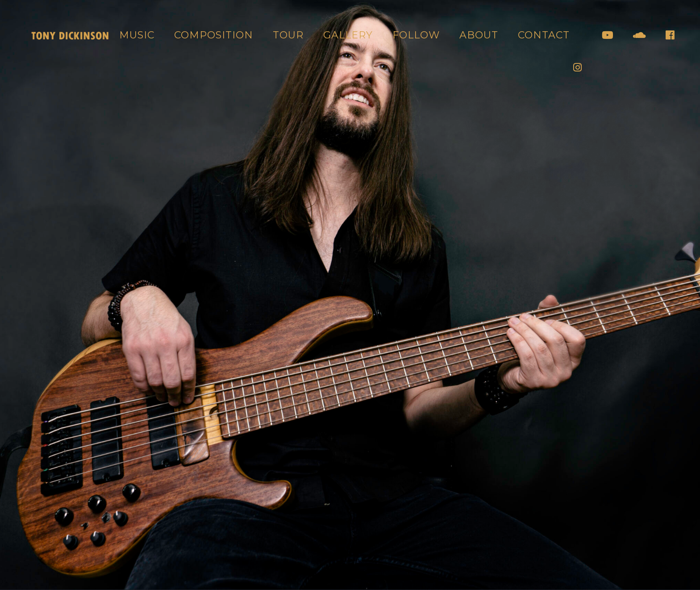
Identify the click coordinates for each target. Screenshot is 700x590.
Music (137, 35)
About (479, 35)
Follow (416, 35)
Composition (214, 35)
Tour (288, 35)
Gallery (348, 35)
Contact (544, 35)
